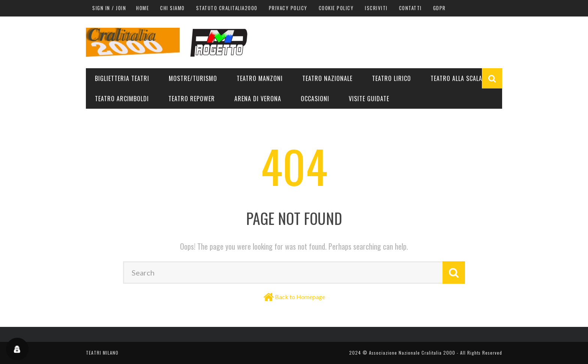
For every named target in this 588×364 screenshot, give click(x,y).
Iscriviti (376, 8)
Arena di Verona (258, 99)
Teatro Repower (192, 99)
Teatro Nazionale (327, 78)
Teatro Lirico (391, 78)
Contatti (410, 8)
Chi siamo (172, 8)
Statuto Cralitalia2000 (227, 8)
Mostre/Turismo (193, 78)
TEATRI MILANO (102, 353)
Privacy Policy (288, 8)
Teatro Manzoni (260, 78)
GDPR (439, 8)
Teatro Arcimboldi (122, 99)
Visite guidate (369, 99)
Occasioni (315, 99)
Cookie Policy (336, 8)
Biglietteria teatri (122, 78)
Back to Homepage (300, 297)
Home (142, 8)
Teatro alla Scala (456, 78)
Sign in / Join (109, 8)
